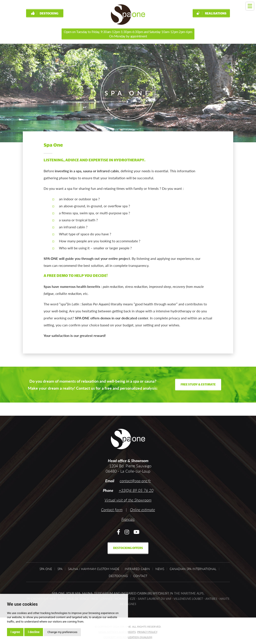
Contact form (112, 510)
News (160, 569)
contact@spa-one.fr (135, 481)
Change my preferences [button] (62, 632)
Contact (140, 576)
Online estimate (142, 510)
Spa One (46, 569)
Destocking (45, 14)
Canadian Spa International (193, 569)
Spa (60, 569)
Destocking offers (128, 548)
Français (128, 519)
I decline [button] (34, 632)
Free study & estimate (198, 385)
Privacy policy (147, 632)
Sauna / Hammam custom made (94, 569)
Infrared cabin (137, 569)
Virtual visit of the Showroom (128, 500)
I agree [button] (15, 632)
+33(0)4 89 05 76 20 (136, 490)
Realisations (211, 14)
